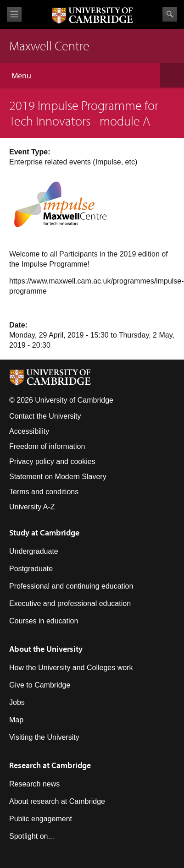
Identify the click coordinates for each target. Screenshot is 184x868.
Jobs (17, 702)
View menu (14, 14)
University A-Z (32, 507)
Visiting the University (44, 737)
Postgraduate (31, 569)
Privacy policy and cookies (52, 461)
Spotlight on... (32, 836)
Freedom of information (47, 446)
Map (16, 720)
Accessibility (29, 431)
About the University (46, 649)
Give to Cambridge (40, 685)
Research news (34, 784)
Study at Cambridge (44, 532)
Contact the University (45, 416)
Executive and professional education (70, 603)
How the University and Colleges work (71, 668)
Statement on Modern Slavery (58, 477)
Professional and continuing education (71, 586)
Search (170, 14)
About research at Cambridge (57, 801)
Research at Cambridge (50, 765)
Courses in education (44, 621)
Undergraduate (34, 551)
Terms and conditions (44, 492)
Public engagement (41, 819)
